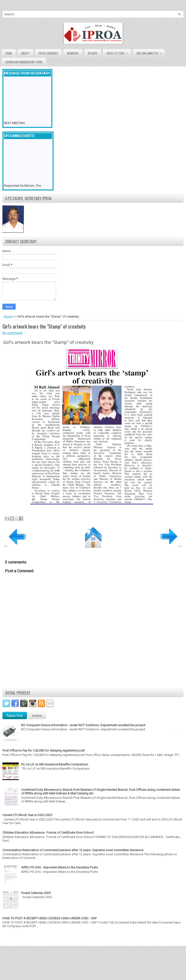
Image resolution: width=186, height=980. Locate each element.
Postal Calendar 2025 (36, 893)
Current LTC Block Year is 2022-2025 (27, 815)
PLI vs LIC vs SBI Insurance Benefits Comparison (55, 764)
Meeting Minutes (151, 52)
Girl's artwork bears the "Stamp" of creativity (44, 326)
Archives (37, 715)
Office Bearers (48, 53)
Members (73, 53)
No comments (12, 333)
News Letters (119, 52)
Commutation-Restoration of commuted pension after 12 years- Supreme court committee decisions (73, 850)
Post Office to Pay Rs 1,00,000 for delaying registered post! (44, 750)
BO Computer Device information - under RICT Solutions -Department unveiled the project (83, 725)
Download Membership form (24, 62)
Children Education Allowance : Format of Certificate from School (48, 833)
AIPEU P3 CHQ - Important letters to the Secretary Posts (60, 867)
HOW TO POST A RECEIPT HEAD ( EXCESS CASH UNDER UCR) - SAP (50, 918)
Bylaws (93, 53)
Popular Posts (15, 715)
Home (9, 53)
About (25, 53)
